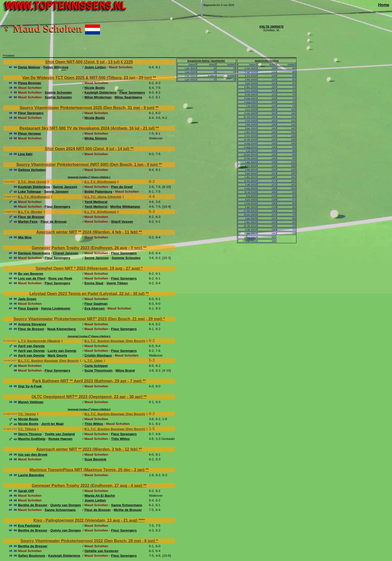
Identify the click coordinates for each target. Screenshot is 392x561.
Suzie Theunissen (99, 370)
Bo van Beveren (31, 274)
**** (142, 520)
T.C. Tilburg (27, 429)
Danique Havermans (34, 253)
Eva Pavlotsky (29, 526)
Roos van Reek (60, 278)
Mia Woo (25, 237)
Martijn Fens (28, 222)
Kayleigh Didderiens (100, 92)
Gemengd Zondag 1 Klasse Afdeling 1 (89, 177)
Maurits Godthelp (32, 439)
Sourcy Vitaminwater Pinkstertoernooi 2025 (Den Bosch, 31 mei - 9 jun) (88, 108)
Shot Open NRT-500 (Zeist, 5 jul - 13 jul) (83, 62)
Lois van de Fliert (32, 278)
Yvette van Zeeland (60, 434)
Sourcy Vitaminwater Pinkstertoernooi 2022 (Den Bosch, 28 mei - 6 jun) (88, 541)
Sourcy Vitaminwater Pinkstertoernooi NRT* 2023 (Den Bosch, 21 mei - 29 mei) (88, 319)
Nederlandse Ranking (267, 61)
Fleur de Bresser (31, 217)
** (154, 78)
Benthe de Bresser (33, 505)
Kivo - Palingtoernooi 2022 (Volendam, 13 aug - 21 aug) (86, 520)
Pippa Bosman (30, 83)
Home (384, 5)
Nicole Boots (95, 88)
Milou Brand (125, 370)
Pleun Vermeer (30, 133)
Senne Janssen (65, 187)
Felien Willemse (56, 67)
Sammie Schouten (126, 258)
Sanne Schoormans (126, 505)
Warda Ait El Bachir (100, 496)
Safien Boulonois (32, 556)
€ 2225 (127, 62)
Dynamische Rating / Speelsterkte (206, 61)
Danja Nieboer (29, 67)
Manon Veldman (31, 402)
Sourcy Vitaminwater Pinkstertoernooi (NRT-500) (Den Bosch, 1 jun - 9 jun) (87, 165)
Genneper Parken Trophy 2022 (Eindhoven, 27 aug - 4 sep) (87, 486)
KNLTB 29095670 (272, 27)
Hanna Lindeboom (56, 308)
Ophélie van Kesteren (101, 551)
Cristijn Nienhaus (98, 355)
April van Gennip (31, 346)
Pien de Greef (122, 187)
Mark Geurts (57, 355)
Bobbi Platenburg (98, 192)
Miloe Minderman (98, 97)
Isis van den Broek (33, 455)
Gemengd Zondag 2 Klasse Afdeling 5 (89, 336)
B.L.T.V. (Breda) (30, 212)
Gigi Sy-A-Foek (30, 386)
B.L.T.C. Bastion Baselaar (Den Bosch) (115, 341)
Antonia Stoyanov (32, 324)
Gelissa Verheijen (32, 170)
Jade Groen (27, 299)
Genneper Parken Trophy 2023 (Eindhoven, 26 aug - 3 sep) (87, 248)
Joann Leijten (95, 67)
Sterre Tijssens (30, 434)
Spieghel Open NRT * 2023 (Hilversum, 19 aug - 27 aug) (88, 268)
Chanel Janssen (66, 253)
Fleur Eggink (28, 308)
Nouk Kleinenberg (61, 329)
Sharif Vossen (122, 222)
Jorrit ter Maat (52, 424)
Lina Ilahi (25, 154)
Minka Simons (96, 138)
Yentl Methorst (96, 202)
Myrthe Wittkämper (125, 207)
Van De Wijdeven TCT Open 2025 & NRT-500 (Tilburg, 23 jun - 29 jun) (87, 78)
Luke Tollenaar (30, 192)
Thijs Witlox (94, 424)
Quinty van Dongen (66, 505)
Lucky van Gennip (62, 351)
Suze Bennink (95, 459)
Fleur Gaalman (96, 304)
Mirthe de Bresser (128, 510)
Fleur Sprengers (132, 92)
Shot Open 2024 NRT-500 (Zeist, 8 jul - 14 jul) (87, 149)
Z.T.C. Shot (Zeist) (32, 182)
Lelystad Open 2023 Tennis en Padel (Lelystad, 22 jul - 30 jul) (88, 294)
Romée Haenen (60, 439)
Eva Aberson (95, 308)
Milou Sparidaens (128, 97)
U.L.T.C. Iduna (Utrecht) (103, 197)
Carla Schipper (96, 366)
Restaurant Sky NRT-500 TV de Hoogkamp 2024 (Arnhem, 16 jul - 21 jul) (88, 128)
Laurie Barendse (31, 475)
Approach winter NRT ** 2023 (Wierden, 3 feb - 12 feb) (87, 449)
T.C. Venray (27, 414)
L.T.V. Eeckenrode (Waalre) (39, 341)
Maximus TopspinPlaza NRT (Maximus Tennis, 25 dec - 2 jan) (87, 470)
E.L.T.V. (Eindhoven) (100, 182)
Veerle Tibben (117, 283)
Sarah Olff (26, 491)
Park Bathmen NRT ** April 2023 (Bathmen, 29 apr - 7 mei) (87, 381)
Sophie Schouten (58, 92)
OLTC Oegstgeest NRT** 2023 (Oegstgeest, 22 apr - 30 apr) (87, 397)
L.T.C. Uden (94, 361)
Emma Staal (94, 283)
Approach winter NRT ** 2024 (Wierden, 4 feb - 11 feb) (87, 232)
